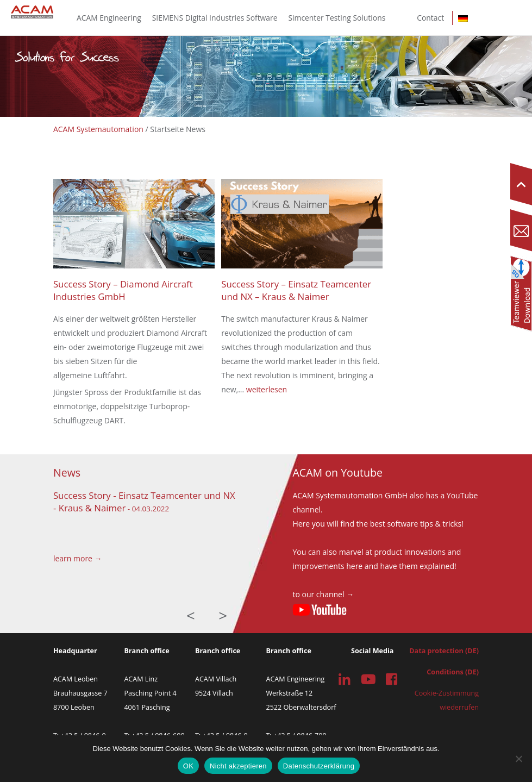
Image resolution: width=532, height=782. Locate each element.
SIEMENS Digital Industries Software (215, 18)
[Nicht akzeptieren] (518, 759)
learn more (73, 558)
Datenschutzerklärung (319, 766)
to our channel (318, 594)
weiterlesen (267, 389)
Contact (430, 18)
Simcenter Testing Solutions (337, 18)
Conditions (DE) (453, 672)
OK (188, 766)
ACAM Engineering (109, 18)
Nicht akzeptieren (238, 766)
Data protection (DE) (444, 651)
